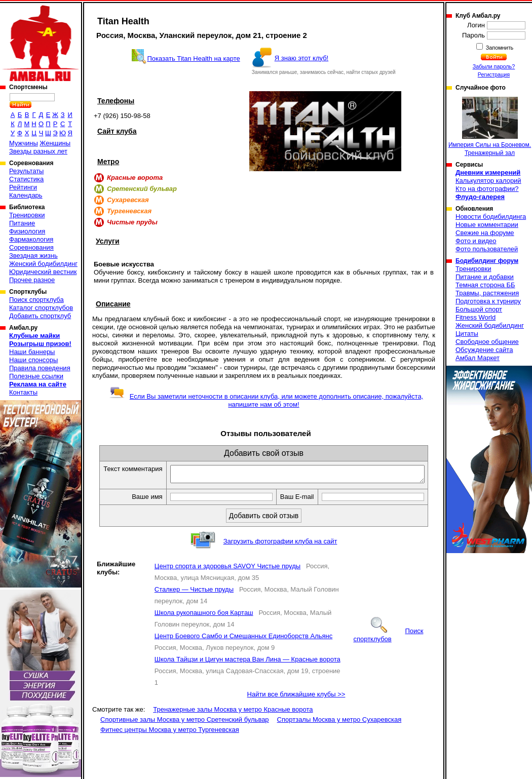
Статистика (26, 179)
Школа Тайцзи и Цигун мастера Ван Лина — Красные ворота (248, 670)
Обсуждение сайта (484, 350)
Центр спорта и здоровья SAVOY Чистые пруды (227, 577)
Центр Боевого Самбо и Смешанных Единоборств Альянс (243, 647)
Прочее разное (32, 280)
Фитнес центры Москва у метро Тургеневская (170, 741)
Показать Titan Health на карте (193, 59)
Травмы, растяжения (487, 293)
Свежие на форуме (485, 233)
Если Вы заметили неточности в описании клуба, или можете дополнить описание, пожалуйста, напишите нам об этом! (266, 400)
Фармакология (31, 239)
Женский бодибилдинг (43, 264)
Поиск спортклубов (388, 646)
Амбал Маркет (478, 358)
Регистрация (494, 74)
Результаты (26, 171)
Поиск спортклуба (36, 300)
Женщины (55, 143)
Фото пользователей (487, 249)
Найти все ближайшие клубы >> (296, 705)
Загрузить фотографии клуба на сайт (280, 552)
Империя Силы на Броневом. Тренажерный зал (490, 127)
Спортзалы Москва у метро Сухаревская (339, 731)
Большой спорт (479, 309)
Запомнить (499, 48)
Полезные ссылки (36, 376)
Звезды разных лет (38, 151)
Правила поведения (40, 368)
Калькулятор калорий (488, 181)
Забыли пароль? (494, 66)
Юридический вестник (43, 272)
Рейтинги (23, 187)
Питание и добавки (485, 277)
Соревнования (31, 247)
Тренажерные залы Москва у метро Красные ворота (233, 720)
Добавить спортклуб (40, 316)
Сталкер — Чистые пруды (194, 600)
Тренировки (27, 215)
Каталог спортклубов (41, 308)
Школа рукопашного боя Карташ (204, 624)
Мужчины (24, 143)
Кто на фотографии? (487, 189)
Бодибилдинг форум (487, 261)
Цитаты (467, 334)
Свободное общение (487, 342)
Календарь (26, 195)
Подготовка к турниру (488, 301)
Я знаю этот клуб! (302, 58)
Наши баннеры (32, 352)
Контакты (23, 392)
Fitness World (476, 317)
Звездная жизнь (33, 256)
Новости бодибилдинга (491, 217)
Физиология (27, 231)
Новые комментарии (487, 225)
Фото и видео (476, 241)
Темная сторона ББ (485, 285)
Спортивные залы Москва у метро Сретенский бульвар (185, 731)
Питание (22, 223)
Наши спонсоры (33, 360)
